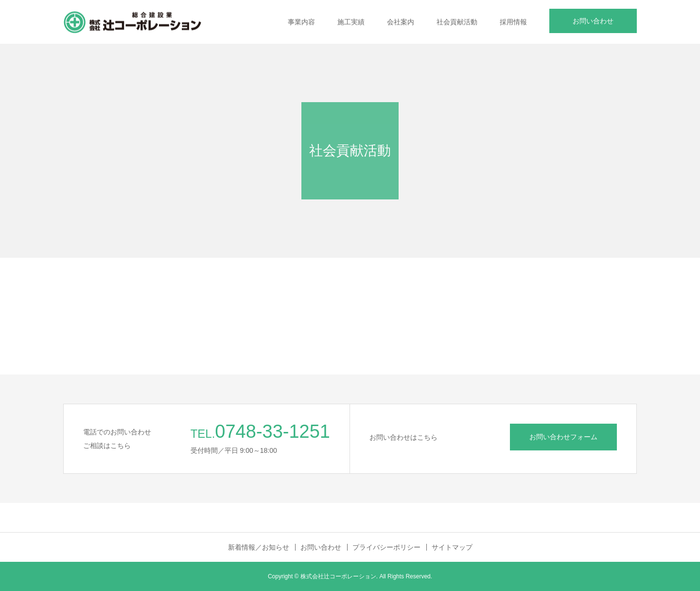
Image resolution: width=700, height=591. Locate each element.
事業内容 (301, 22)
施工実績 (351, 22)
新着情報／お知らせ (259, 547)
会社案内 (401, 22)
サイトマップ (452, 547)
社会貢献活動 (457, 22)
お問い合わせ (593, 21)
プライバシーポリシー (386, 547)
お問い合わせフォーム (563, 437)
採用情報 (513, 22)
